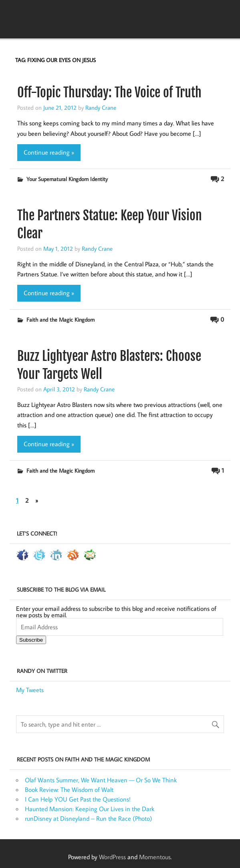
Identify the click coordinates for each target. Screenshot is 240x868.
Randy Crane (101, 107)
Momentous (155, 857)
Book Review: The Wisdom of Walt (69, 789)
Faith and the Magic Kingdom (61, 319)
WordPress (112, 857)
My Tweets (30, 690)
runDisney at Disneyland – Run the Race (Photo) (89, 818)
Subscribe (31, 640)
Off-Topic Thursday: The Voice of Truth (109, 93)
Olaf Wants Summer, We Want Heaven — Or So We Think (101, 780)
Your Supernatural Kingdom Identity (67, 179)
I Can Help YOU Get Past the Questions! (78, 799)
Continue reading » (49, 152)
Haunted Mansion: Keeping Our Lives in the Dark (90, 809)
